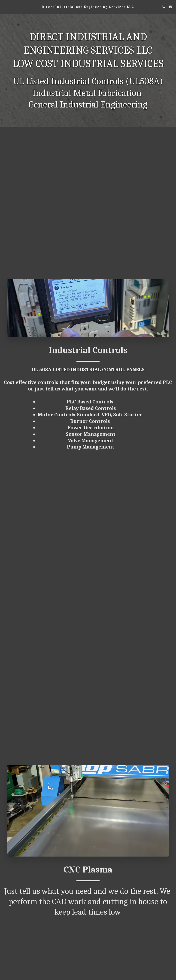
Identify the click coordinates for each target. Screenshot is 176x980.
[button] (5, 7)
